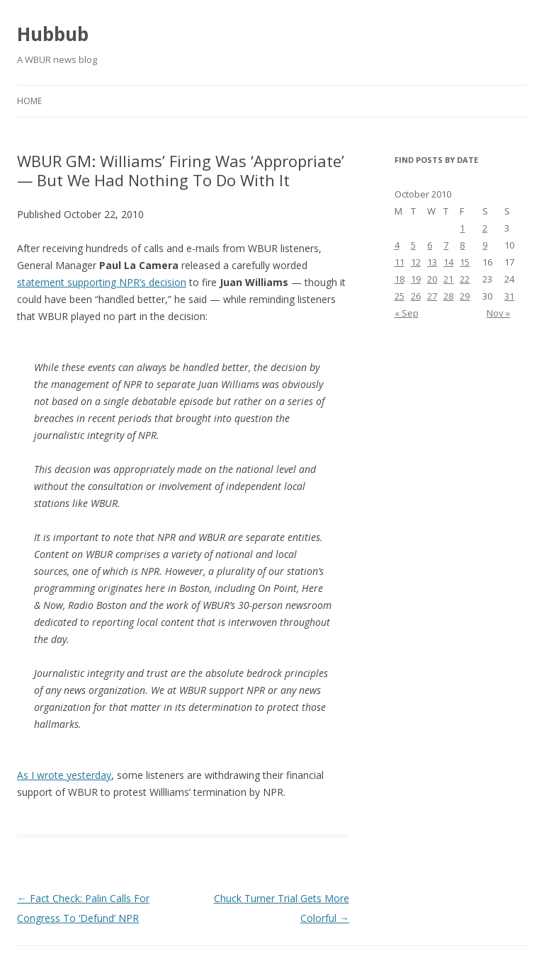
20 (432, 279)
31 (509, 296)
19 (416, 279)
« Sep (407, 313)
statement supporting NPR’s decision (102, 282)
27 (432, 296)
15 (465, 262)
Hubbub (53, 34)
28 (448, 296)
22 (465, 279)
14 (448, 262)
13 (432, 262)
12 (416, 262)
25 (399, 296)
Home (29, 101)
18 (399, 279)
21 (448, 279)
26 (416, 296)
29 (465, 296)
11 (399, 262)
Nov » (498, 313)
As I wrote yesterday (64, 775)
